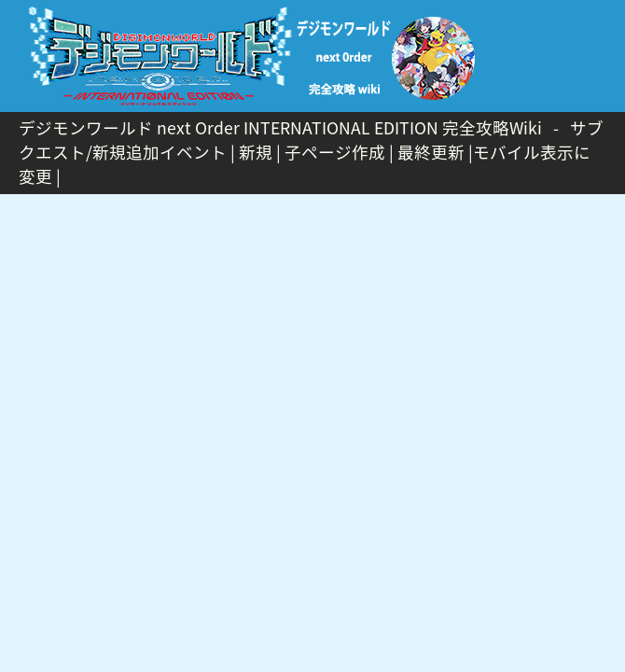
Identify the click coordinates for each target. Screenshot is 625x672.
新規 (256, 152)
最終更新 (431, 152)
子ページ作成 (335, 152)
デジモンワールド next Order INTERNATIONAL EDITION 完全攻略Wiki (280, 128)
